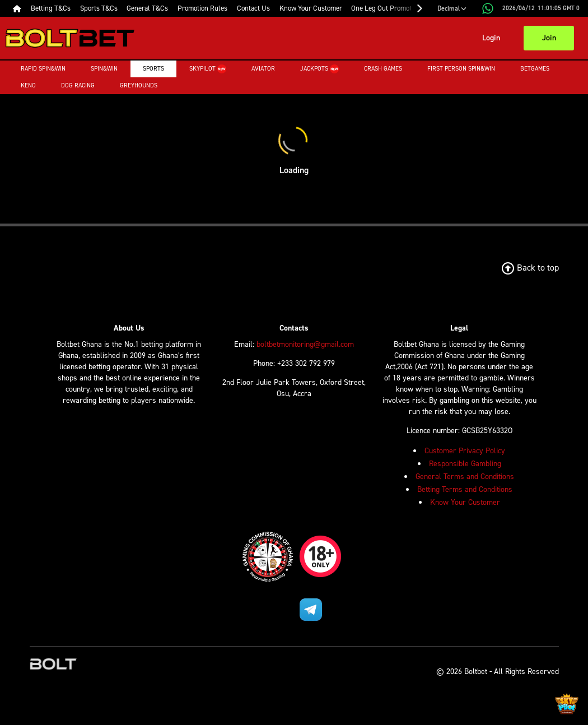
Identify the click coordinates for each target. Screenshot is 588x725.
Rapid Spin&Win (43, 69)
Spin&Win (104, 69)
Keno (28, 85)
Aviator (263, 69)
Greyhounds (139, 85)
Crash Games (383, 69)
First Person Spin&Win (461, 69)
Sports (153, 69)
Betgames (535, 69)
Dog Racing (78, 85)
